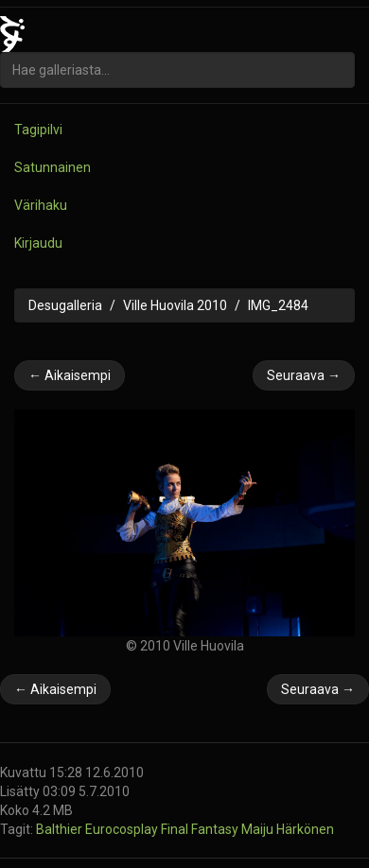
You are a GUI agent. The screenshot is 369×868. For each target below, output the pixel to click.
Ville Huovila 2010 (175, 305)
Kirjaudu (38, 243)
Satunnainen (53, 167)
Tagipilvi (38, 130)
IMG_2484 (278, 305)
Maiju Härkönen (288, 829)
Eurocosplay (123, 829)
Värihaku (41, 205)
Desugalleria (65, 305)
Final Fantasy (201, 829)
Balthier (61, 829)
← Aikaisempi (70, 375)
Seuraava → (304, 375)
